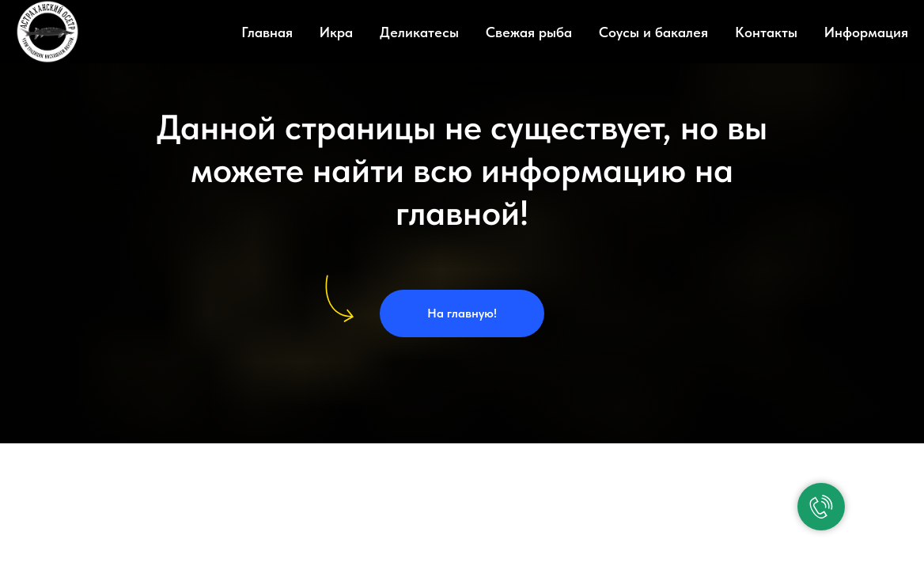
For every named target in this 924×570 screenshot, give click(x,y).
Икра (336, 32)
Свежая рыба (529, 32)
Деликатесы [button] (419, 32)
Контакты (766, 32)
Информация (866, 32)
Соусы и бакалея (653, 32)
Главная (267, 32)
